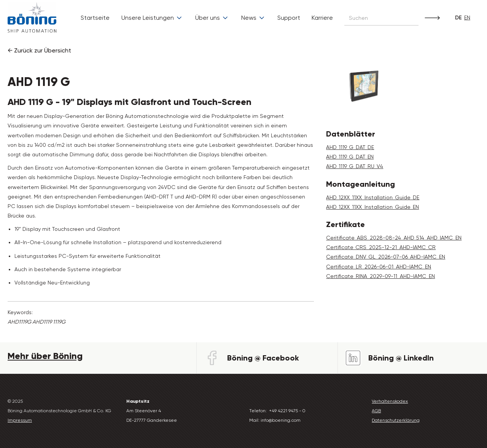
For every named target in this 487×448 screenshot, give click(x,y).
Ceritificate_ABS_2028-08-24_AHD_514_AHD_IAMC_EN (394, 238)
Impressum (20, 420)
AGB (376, 411)
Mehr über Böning (45, 356)
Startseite (95, 18)
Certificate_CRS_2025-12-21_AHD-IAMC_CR (381, 247)
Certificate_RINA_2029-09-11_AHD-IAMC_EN (380, 276)
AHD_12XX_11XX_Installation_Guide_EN (372, 207)
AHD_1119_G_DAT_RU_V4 (355, 166)
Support (289, 18)
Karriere (322, 18)
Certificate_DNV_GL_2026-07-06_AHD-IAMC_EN (386, 257)
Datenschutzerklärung (396, 420)
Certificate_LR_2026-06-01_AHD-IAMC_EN (379, 267)
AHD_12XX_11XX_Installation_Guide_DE (373, 197)
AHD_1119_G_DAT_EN (350, 157)
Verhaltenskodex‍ (390, 401)
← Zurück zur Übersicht (39, 50)
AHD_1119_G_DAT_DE (350, 147)
